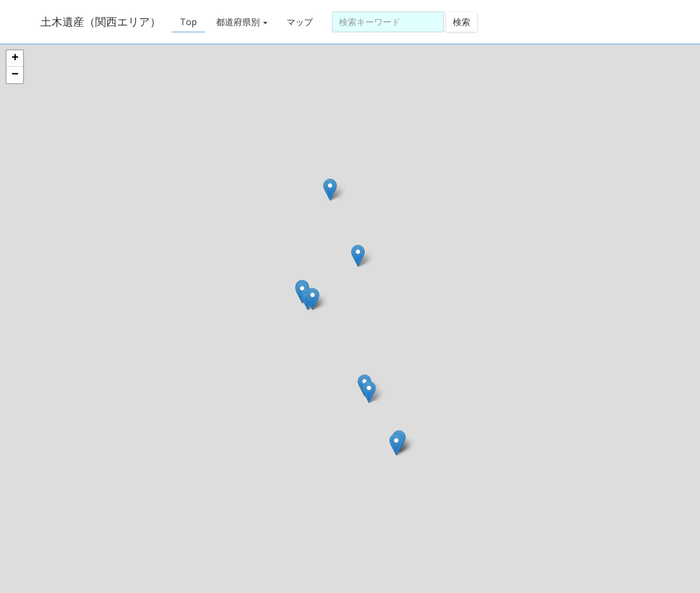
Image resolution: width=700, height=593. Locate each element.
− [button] (15, 75)
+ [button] (15, 59)
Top (186, 22)
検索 (459, 22)
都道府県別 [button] (240, 22)
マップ (297, 22)
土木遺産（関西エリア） (98, 22)
